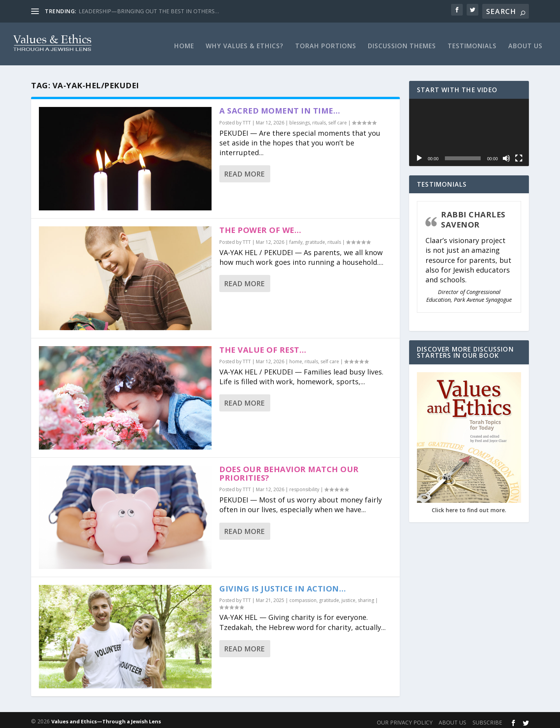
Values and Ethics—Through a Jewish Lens (106, 717)
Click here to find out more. (469, 506)
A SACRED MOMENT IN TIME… (280, 107)
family (296, 238)
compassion (303, 596)
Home (184, 43)
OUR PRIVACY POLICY (405, 718)
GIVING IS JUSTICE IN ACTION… (283, 585)
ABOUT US (525, 43)
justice (348, 596)
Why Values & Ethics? (245, 43)
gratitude (315, 238)
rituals (319, 119)
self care (338, 119)
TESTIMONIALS (472, 43)
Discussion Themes (402, 43)
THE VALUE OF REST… (263, 346)
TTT (247, 119)
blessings (300, 119)
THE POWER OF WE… (260, 226)
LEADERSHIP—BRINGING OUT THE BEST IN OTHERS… (149, 11)
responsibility (304, 486)
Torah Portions (326, 43)
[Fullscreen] (519, 154)
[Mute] (506, 154)
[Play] (419, 154)
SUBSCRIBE (487, 718)
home (296, 358)
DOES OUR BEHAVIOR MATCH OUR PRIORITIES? (289, 470)
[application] (469, 129)
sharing (366, 596)
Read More (244, 170)
